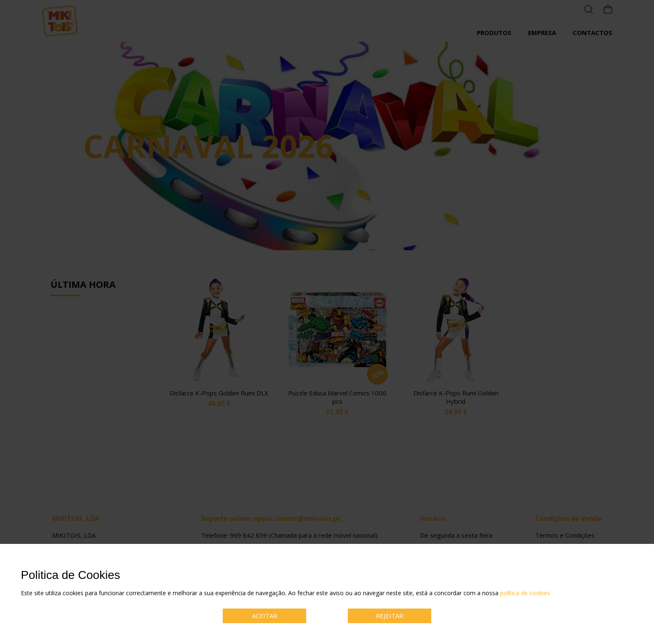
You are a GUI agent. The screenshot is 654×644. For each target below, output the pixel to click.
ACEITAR (265, 616)
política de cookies (525, 593)
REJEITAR (390, 616)
